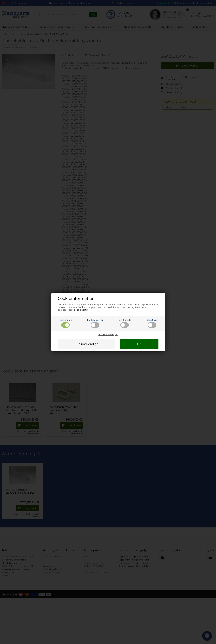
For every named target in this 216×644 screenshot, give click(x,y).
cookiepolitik (81, 310)
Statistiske (152, 323)
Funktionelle (125, 323)
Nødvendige (65, 323)
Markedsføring (95, 323)
